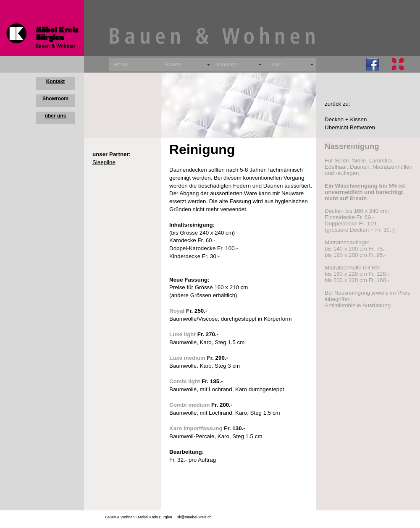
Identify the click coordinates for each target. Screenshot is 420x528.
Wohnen (227, 64)
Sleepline (104, 162)
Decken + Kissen (346, 119)
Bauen (173, 64)
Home (121, 64)
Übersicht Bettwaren (350, 127)
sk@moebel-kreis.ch (194, 517)
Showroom (55, 99)
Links (275, 64)
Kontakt (56, 81)
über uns (56, 116)
